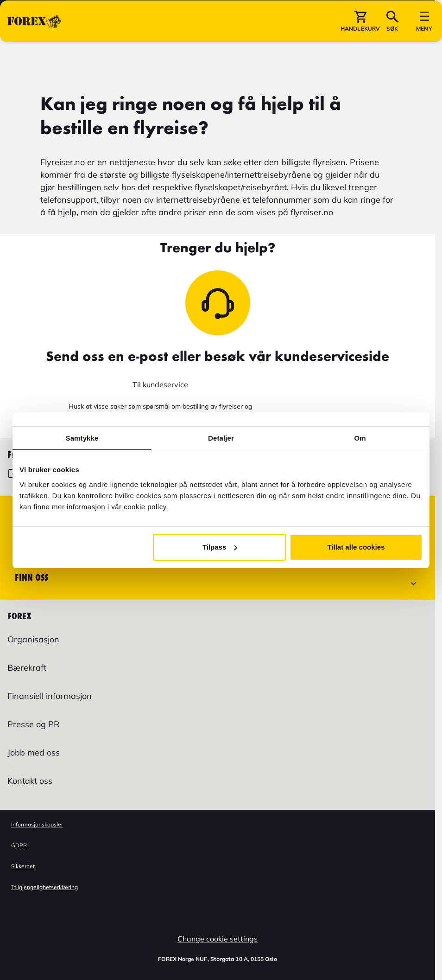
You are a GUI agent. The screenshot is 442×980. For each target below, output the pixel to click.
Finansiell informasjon (50, 696)
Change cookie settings (218, 939)
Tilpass (220, 547)
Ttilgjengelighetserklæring (44, 887)
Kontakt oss (30, 781)
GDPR (19, 845)
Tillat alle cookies (356, 547)
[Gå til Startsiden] (34, 51)
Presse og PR (33, 724)
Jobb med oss (34, 753)
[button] (360, 51)
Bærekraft (27, 668)
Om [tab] (360, 438)
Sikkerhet (23, 866)
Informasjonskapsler (37, 824)
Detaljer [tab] (221, 438)
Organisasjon (33, 639)
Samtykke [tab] (82, 438)
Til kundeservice (160, 384)
